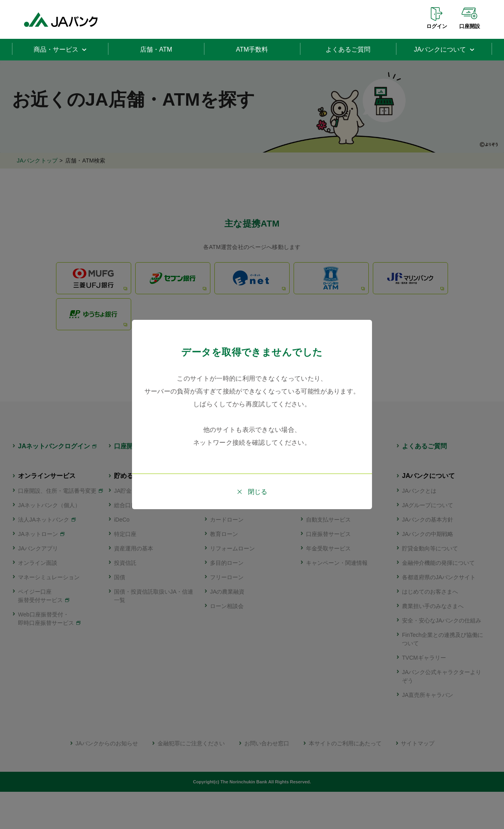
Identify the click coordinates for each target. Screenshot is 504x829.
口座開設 (470, 26)
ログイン (437, 26)
